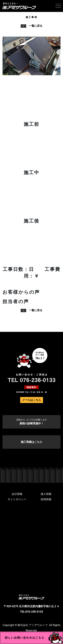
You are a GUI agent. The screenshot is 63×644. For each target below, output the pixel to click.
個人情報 (46, 494)
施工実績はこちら (32, 442)
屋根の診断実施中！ (32, 422)
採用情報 (46, 499)
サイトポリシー (17, 499)
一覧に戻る (32, 26)
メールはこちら (32, 400)
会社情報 (17, 494)
